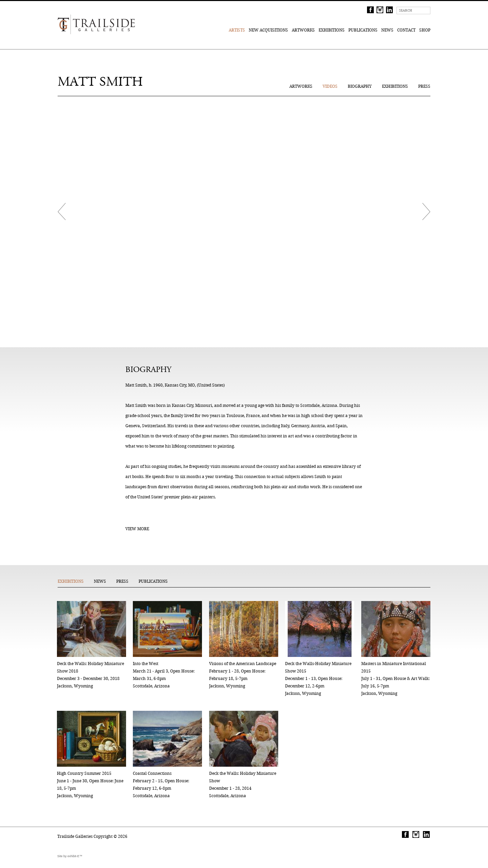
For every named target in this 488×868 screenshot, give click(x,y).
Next (426, 212)
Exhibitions (332, 30)
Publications (363, 30)
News (387, 30)
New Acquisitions (268, 30)
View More (137, 529)
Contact (406, 30)
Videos (330, 86)
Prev (62, 212)
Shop (425, 30)
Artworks (303, 30)
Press (424, 86)
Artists (237, 30)
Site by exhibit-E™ (70, 856)
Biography (360, 86)
